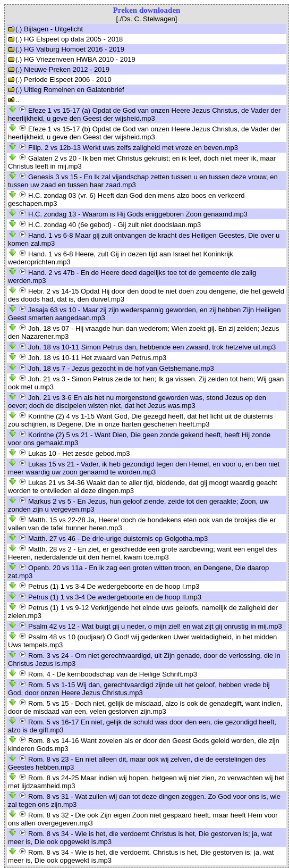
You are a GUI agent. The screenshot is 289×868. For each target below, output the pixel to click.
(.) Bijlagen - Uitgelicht (45, 29)
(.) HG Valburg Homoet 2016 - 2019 (66, 49)
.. (14, 100)
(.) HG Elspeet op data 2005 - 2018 (65, 39)
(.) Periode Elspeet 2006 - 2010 (60, 80)
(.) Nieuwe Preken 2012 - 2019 (59, 69)
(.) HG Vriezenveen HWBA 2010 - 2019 (72, 59)
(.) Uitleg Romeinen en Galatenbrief (66, 90)
